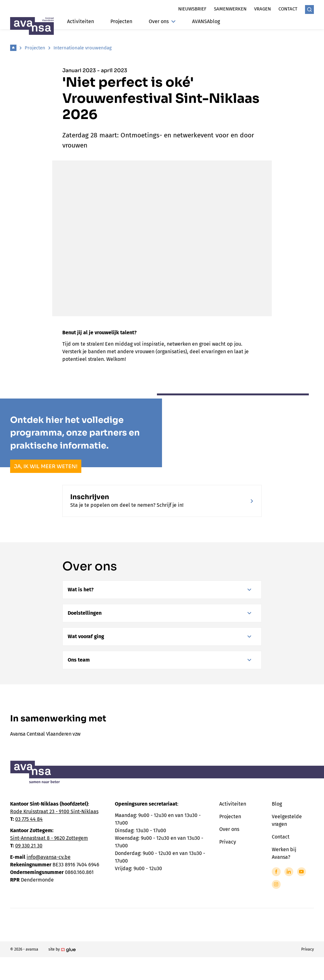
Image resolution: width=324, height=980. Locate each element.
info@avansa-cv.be (49, 857)
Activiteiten (81, 21)
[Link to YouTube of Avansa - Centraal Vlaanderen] (302, 872)
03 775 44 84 (29, 819)
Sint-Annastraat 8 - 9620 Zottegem (49, 838)
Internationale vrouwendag (83, 48)
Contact (288, 9)
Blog (277, 804)
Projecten (121, 21)
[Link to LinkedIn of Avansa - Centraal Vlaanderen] (289, 872)
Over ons (162, 21)
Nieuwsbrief (192, 9)
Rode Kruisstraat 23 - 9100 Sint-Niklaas (54, 811)
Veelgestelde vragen (287, 820)
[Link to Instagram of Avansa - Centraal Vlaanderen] (276, 884)
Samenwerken (230, 9)
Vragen (262, 9)
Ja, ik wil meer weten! (46, 466)
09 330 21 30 (29, 846)
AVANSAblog (206, 21)
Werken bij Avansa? (284, 853)
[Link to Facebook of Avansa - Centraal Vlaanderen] (276, 872)
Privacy (228, 842)
